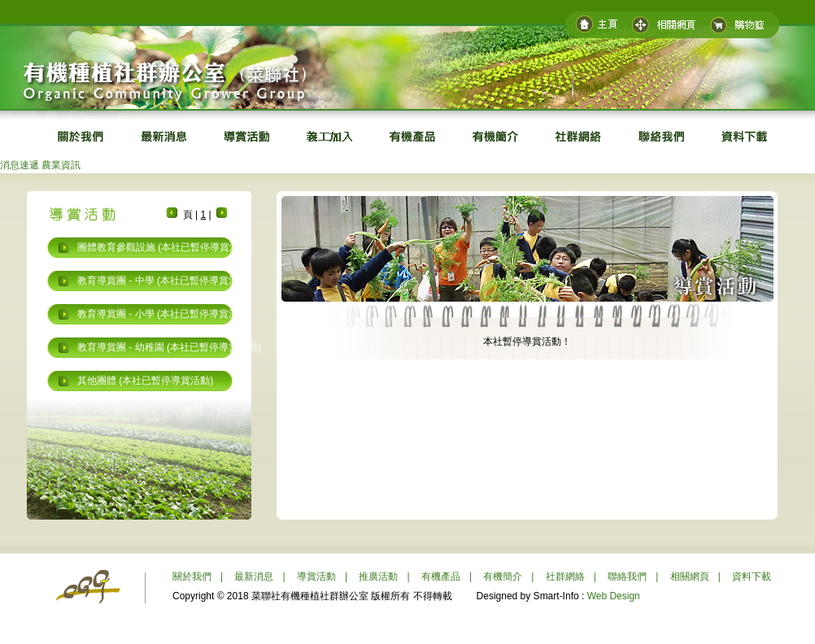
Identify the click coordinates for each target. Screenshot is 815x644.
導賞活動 (316, 577)
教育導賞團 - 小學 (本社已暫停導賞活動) (164, 314)
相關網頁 (690, 577)
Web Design (614, 596)
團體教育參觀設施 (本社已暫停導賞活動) (165, 247)
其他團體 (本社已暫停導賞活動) (145, 381)
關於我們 (192, 577)
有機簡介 (503, 577)
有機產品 (441, 577)
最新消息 (254, 577)
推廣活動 (378, 577)
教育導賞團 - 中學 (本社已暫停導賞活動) (164, 281)
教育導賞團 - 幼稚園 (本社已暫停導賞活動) (169, 347)
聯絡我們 (627, 577)
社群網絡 (565, 577)
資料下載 (752, 577)
